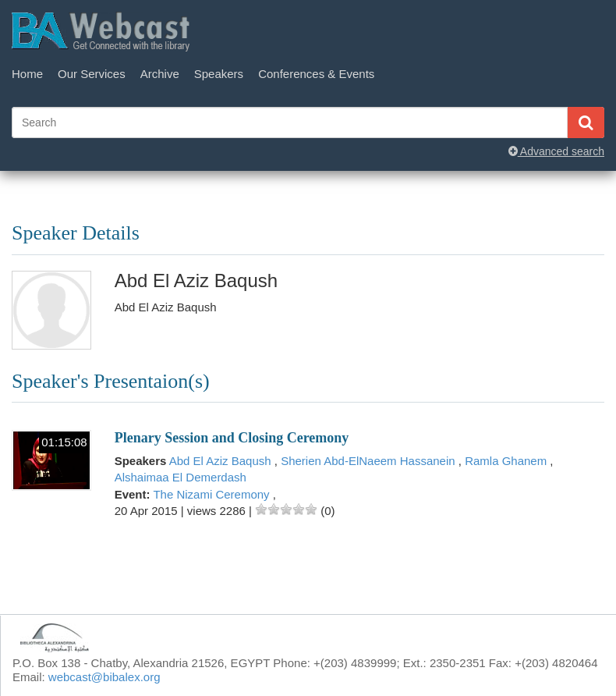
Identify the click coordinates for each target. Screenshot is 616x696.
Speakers (219, 74)
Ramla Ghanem (507, 461)
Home (27, 74)
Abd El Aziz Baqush (222, 461)
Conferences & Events (316, 74)
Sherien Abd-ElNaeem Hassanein (370, 461)
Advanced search (556, 151)
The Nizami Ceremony (212, 494)
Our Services (92, 74)
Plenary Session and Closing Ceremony (232, 438)
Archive (160, 74)
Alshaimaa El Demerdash (181, 477)
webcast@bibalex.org (104, 677)
